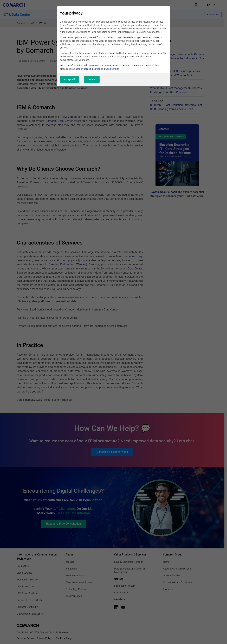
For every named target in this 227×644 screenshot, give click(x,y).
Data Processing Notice (88, 69)
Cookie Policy (112, 69)
